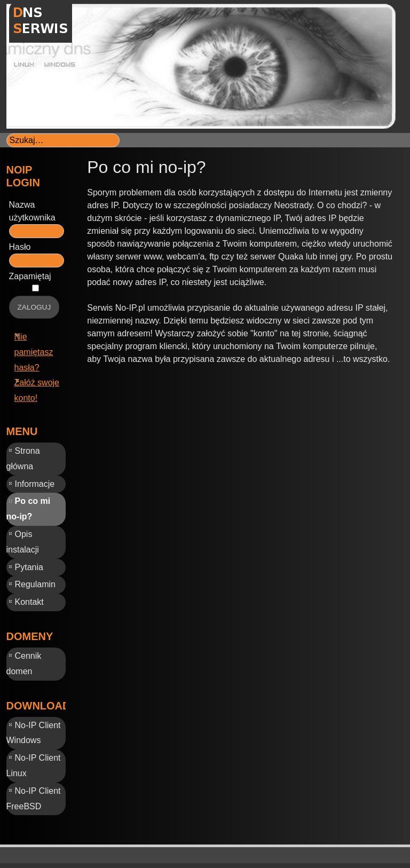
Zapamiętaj (30, 276)
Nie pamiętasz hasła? (34, 352)
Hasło (20, 247)
